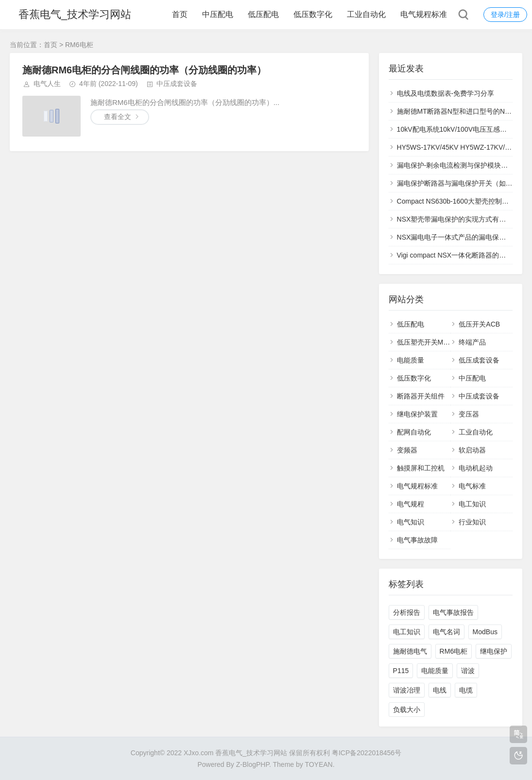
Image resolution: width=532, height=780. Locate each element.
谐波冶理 (407, 690)
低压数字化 (313, 14)
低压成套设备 (479, 360)
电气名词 (446, 632)
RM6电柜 (454, 651)
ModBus (485, 632)
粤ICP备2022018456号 (367, 753)
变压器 (469, 414)
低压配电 (263, 14)
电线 (440, 690)
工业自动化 (366, 14)
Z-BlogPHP (253, 764)
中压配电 (218, 14)
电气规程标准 (424, 14)
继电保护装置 (417, 414)
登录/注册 (505, 15)
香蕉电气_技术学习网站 (75, 14)
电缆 (466, 690)
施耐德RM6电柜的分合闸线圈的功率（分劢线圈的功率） (144, 70)
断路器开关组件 (421, 396)
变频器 (407, 450)
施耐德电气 (410, 651)
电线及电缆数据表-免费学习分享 (446, 93)
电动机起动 (476, 468)
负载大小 (407, 710)
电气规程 (411, 504)
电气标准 (472, 486)
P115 (401, 671)
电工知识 (472, 504)
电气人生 (47, 84)
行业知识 (472, 522)
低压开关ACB (479, 324)
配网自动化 (414, 432)
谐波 (468, 671)
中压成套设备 (177, 84)
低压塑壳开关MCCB (427, 342)
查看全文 (118, 117)
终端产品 (472, 342)
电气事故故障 (417, 540)
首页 (180, 14)
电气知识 (411, 522)
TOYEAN (318, 764)
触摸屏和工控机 (421, 468)
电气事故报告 (453, 612)
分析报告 (407, 612)
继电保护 (494, 651)
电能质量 (411, 360)
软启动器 (472, 450)
